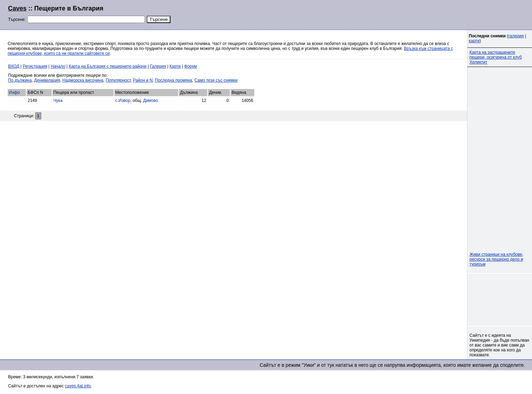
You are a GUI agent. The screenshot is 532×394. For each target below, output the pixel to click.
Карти (175, 66)
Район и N (143, 80)
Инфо (14, 92)
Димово (151, 101)
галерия (516, 36)
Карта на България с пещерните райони (108, 66)
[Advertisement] (439, 14)
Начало (58, 66)
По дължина (20, 80)
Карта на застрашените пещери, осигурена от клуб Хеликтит (496, 57)
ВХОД (14, 66)
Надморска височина (83, 80)
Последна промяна (174, 80)
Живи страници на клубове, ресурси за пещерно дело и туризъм (496, 259)
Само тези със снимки (216, 80)
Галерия (158, 66)
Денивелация (47, 80)
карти (474, 41)
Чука (58, 101)
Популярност (118, 80)
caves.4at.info (78, 386)
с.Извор (123, 101)
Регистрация (35, 66)
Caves (17, 8)
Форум (190, 66)
